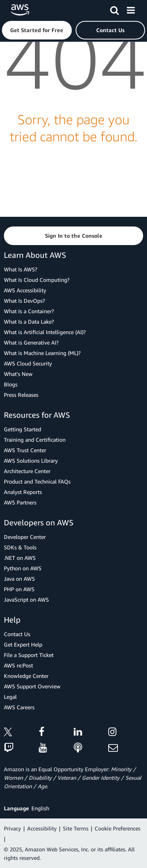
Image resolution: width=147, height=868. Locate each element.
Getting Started (22, 429)
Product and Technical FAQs (37, 481)
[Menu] (131, 9)
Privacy (12, 828)
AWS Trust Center (25, 450)
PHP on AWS (19, 589)
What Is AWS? (21, 269)
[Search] (114, 9)
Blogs (11, 384)
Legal (10, 697)
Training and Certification (35, 440)
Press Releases (21, 395)
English (40, 808)
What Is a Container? (29, 311)
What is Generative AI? (31, 342)
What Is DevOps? (24, 301)
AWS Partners (20, 502)
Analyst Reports (23, 492)
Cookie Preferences (118, 828)
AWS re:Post (18, 665)
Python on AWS (23, 568)
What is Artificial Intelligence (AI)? (45, 332)
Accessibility (42, 828)
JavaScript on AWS (26, 600)
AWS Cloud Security (28, 363)
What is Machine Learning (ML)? (42, 353)
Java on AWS (19, 579)
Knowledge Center (26, 676)
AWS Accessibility (25, 290)
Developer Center (25, 537)
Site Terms (76, 828)
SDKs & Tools (20, 547)
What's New (18, 374)
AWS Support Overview (32, 686)
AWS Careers (19, 707)
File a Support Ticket (29, 655)
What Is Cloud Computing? (37, 280)
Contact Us (17, 634)
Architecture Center (27, 471)
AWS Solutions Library (31, 461)
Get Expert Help (23, 644)
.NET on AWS (20, 558)
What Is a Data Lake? (29, 322)
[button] (37, 30)
